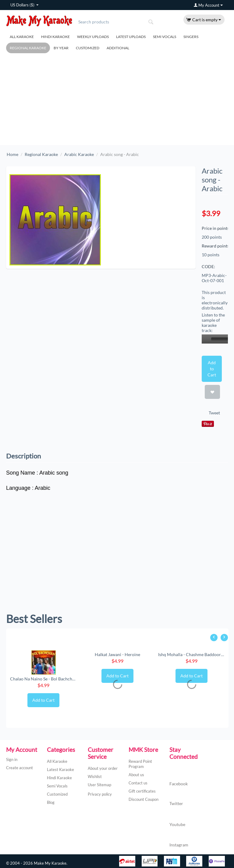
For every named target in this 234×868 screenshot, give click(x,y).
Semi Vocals (165, 37)
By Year (61, 48)
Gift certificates (142, 791)
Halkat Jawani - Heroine (117, 654)
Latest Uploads (131, 37)
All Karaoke (22, 37)
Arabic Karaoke (79, 154)
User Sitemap (99, 785)
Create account (19, 768)
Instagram (179, 839)
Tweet (214, 413)
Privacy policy (100, 794)
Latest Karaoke (60, 769)
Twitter (176, 798)
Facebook (179, 778)
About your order (103, 768)
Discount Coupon (144, 799)
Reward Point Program (140, 764)
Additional (118, 48)
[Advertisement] (117, 99)
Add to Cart (212, 369)
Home (12, 154)
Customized (88, 48)
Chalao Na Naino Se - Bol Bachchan (43, 679)
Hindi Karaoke (55, 37)
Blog (51, 802)
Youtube (177, 818)
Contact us (138, 783)
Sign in (12, 759)
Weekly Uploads (93, 37)
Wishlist (95, 776)
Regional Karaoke (28, 48)
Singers (191, 37)
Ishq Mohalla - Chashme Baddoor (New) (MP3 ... (191, 654)
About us (136, 775)
